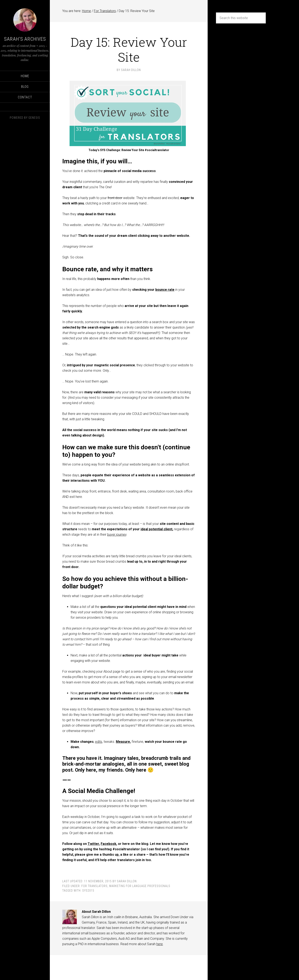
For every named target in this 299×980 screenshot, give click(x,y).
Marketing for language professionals (140, 886)
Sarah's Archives (25, 39)
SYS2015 (88, 891)
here (160, 944)
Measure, (123, 742)
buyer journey (117, 535)
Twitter (93, 844)
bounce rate (165, 290)
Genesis (34, 118)
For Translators (94, 886)
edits (99, 742)
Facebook (108, 844)
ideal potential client (156, 529)
